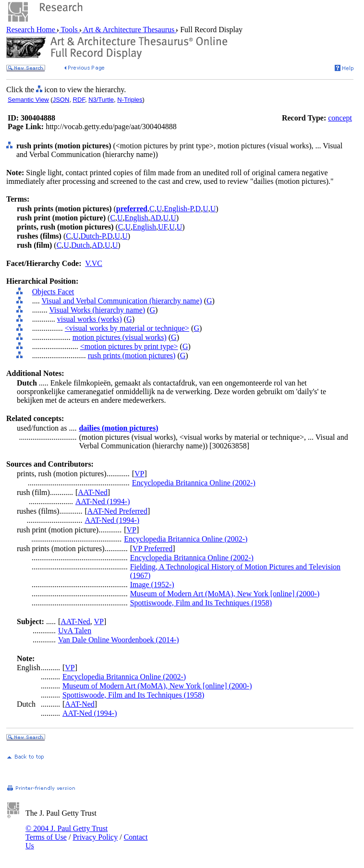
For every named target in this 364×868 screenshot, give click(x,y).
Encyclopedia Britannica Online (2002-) (194, 483)
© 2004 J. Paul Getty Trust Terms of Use (67, 833)
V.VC (94, 263)
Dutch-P (93, 236)
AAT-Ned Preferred (117, 511)
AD (156, 218)
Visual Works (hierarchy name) (97, 310)
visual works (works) (90, 319)
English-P (178, 209)
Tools (69, 30)
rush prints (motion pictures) (132, 356)
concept (340, 118)
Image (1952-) (152, 585)
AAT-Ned (93, 492)
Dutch (80, 245)
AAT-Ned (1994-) (103, 501)
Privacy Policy (95, 837)
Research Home (32, 30)
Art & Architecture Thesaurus (129, 30)
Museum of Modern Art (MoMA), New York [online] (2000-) (225, 594)
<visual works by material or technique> (127, 328)
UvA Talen (75, 631)
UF (163, 227)
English (137, 218)
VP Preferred (152, 549)
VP (139, 474)
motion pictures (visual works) (120, 337)
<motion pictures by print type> (129, 346)
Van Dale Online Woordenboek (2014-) (119, 640)
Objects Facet (53, 292)
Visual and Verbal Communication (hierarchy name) (121, 301)
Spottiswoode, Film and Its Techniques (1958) (201, 603)
